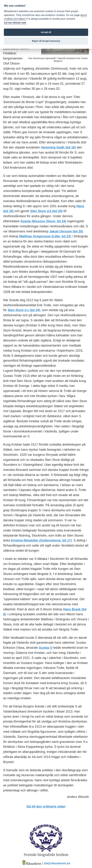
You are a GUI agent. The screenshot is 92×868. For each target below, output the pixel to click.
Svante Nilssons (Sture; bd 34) (43, 221)
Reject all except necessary (46, 41)
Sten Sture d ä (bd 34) (46, 211)
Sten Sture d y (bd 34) (24, 310)
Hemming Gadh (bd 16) (58, 147)
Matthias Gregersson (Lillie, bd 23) (45, 236)
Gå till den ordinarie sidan (46, 806)
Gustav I (45, 648)
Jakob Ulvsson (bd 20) (66, 231)
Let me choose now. (15, 23)
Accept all (46, 32)
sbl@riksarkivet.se (57, 864)
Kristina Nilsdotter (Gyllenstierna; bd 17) (41, 540)
